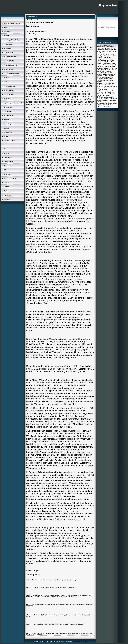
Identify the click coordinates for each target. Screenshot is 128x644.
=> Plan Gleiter (8, 53)
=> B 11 (6, 78)
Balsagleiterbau (9, 115)
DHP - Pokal (8, 157)
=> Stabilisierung (9, 90)
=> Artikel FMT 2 (9, 69)
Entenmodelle (8, 107)
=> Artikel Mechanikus (11, 57)
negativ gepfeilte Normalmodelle (14, 103)
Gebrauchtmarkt (9, 162)
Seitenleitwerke (9, 149)
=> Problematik (9, 82)
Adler (5, 145)
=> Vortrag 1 (8, 99)
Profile (6, 136)
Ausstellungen (8, 124)
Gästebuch (7, 191)
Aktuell (6, 27)
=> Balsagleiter (8, 48)
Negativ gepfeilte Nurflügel (12, 40)
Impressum (7, 195)
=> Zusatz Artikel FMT (11, 65)
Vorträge (6, 120)
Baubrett (6, 36)
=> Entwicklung (9, 44)
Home (6, 19)
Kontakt (6, 183)
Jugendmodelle (9, 111)
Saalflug (6, 128)
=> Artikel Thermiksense (11, 73)
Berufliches (7, 174)
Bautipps (7, 153)
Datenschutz (8, 199)
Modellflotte (7, 32)
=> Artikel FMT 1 (9, 61)
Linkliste (6, 187)
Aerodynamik (8, 132)
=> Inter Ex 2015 (9, 94)
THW (5, 170)
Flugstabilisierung (9, 141)
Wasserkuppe (8, 166)
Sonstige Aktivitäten (10, 178)
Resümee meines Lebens (12, 23)
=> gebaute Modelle (10, 86)
